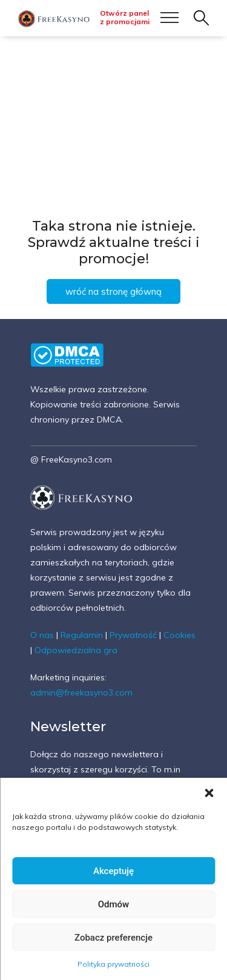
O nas (42, 635)
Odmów (114, 904)
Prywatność (133, 635)
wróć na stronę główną (113, 291)
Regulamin (82, 635)
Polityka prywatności (113, 964)
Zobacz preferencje (113, 938)
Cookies (179, 635)
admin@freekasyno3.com (81, 692)
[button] (209, 793)
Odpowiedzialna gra (76, 650)
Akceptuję (113, 871)
